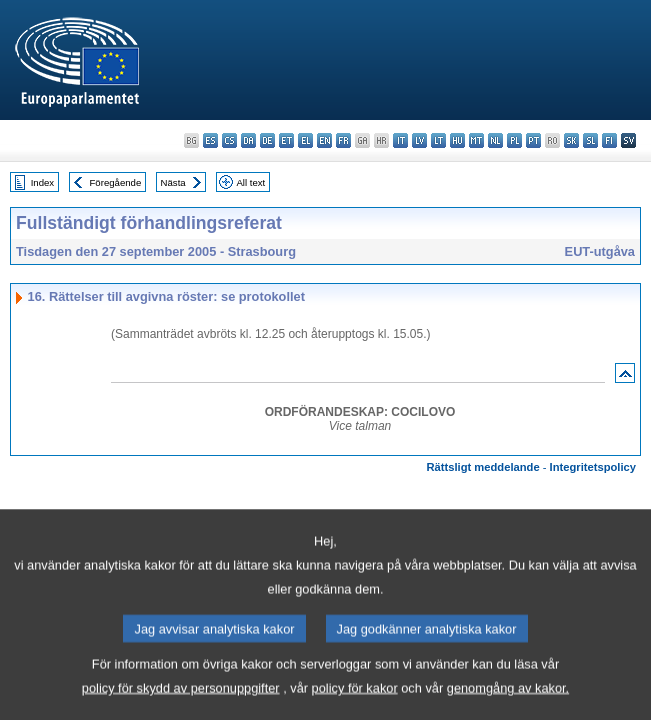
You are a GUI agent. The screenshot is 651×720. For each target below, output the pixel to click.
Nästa (173, 182)
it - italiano (400, 140)
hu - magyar (457, 140)
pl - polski (514, 140)
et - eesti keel (286, 140)
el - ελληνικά (305, 140)
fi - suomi (609, 140)
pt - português (533, 140)
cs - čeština (229, 140)
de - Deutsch (267, 140)
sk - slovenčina (571, 140)
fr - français (343, 140)
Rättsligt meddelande (482, 467)
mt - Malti (476, 140)
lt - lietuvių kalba (438, 140)
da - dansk (248, 140)
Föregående (116, 182)
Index (42, 182)
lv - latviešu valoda (419, 140)
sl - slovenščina (590, 140)
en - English (324, 140)
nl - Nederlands (495, 140)
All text (250, 182)
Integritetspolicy (593, 467)
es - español (210, 140)
